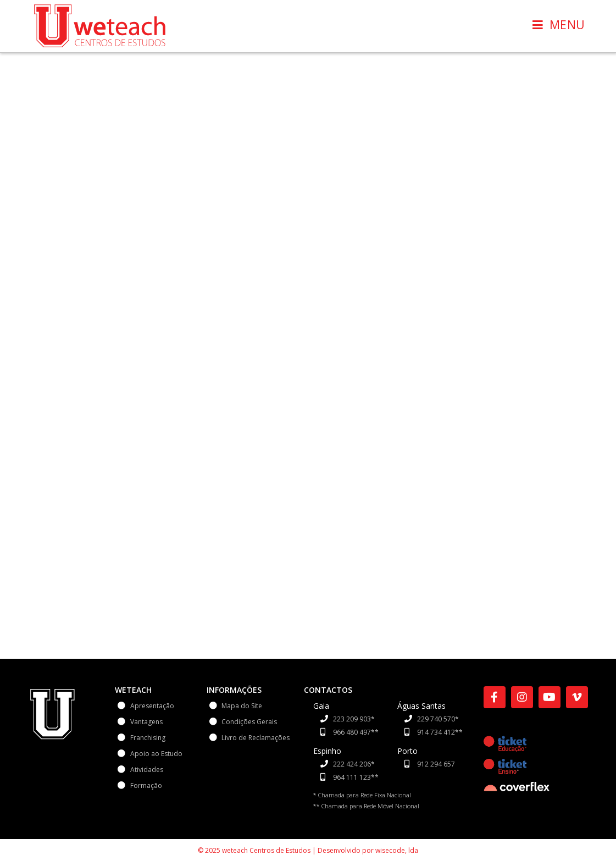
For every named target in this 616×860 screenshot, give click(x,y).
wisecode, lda (397, 834)
